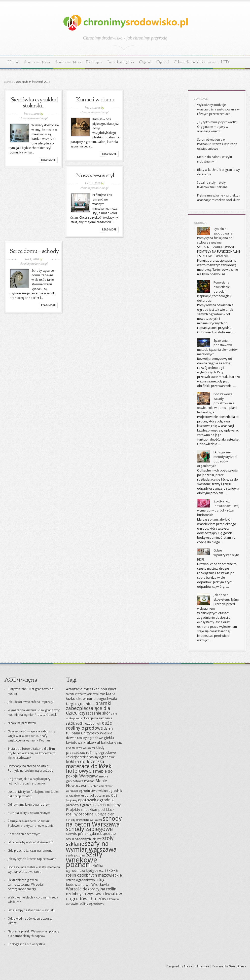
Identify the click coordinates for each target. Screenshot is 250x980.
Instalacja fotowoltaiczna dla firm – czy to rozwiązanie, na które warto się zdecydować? (33, 753)
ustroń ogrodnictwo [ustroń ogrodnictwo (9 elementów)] (80, 880)
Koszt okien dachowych (24, 834)
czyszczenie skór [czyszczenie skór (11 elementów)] (95, 713)
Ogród (145, 62)
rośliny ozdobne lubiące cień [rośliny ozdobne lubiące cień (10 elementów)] (90, 814)
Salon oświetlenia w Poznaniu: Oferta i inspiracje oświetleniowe (217, 144)
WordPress (238, 966)
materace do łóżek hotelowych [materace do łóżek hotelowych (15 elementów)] (89, 768)
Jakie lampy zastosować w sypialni (32, 910)
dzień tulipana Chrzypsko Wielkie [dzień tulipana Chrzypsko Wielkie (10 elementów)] (89, 731)
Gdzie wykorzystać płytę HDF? (218, 555)
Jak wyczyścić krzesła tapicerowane (32, 859)
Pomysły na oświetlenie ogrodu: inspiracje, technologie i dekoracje (214, 291)
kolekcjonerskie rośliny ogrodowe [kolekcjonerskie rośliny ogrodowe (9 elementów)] (90, 757)
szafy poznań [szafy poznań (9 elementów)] (76, 855)
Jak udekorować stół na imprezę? (31, 702)
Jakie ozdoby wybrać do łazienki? (30, 842)
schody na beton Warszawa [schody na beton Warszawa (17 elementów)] (94, 821)
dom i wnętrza (37, 62)
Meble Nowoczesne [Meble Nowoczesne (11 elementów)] (86, 783)
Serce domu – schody (34, 251)
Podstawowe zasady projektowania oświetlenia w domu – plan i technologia (217, 403)
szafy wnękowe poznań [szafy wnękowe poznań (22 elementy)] (84, 859)
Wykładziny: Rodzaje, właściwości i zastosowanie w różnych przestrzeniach (219, 109)
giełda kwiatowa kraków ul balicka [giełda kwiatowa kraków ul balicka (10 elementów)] (90, 740)
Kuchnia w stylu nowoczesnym (29, 813)
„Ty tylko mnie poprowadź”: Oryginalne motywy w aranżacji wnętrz (217, 127)
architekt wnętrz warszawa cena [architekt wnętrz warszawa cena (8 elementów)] (86, 694)
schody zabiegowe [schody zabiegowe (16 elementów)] (89, 829)
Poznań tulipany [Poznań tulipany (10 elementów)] (107, 805)
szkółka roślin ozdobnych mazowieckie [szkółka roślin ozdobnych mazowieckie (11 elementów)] (94, 873)
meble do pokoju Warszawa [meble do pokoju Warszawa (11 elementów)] (89, 774)
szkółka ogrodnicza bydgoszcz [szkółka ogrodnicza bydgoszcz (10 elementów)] (85, 868)
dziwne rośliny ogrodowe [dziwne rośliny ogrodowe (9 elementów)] (84, 738)
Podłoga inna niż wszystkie (26, 944)
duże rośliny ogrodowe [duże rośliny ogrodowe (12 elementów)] (89, 726)
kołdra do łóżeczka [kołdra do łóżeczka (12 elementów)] (85, 761)
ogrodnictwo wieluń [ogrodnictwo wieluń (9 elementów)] (93, 791)
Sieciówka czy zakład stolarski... (34, 103)
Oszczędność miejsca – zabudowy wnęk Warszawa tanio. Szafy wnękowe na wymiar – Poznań (32, 736)
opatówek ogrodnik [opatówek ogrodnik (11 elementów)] (96, 800)
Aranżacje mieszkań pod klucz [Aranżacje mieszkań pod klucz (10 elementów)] (91, 689)
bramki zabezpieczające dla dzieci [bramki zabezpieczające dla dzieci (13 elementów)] (89, 708)
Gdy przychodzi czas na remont (30, 851)
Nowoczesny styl (95, 176)
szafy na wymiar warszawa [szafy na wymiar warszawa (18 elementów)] (91, 847)
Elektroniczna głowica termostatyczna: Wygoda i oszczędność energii (26, 885)
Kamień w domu (95, 100)
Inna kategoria (121, 62)
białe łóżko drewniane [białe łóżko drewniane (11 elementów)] (91, 696)
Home (13, 62)
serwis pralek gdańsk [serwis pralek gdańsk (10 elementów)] (84, 834)
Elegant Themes (197, 966)
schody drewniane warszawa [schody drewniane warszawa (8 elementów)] (84, 820)
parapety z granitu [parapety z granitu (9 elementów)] (79, 805)
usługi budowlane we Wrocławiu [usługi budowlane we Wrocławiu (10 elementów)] (87, 882)
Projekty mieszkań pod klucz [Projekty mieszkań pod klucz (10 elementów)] (90, 810)
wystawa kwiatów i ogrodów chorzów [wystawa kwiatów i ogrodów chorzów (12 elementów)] (94, 896)
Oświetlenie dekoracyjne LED (202, 62)
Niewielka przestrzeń (22, 723)
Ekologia (94, 62)
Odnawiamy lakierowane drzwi (29, 805)
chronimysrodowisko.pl (34, 118)
